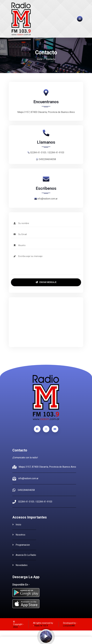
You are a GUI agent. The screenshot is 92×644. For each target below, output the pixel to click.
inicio (17, 525)
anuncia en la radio (24, 555)
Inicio (40, 59)
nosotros (19, 535)
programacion (21, 545)
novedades (20, 565)
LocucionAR (69, 626)
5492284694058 (26, 490)
